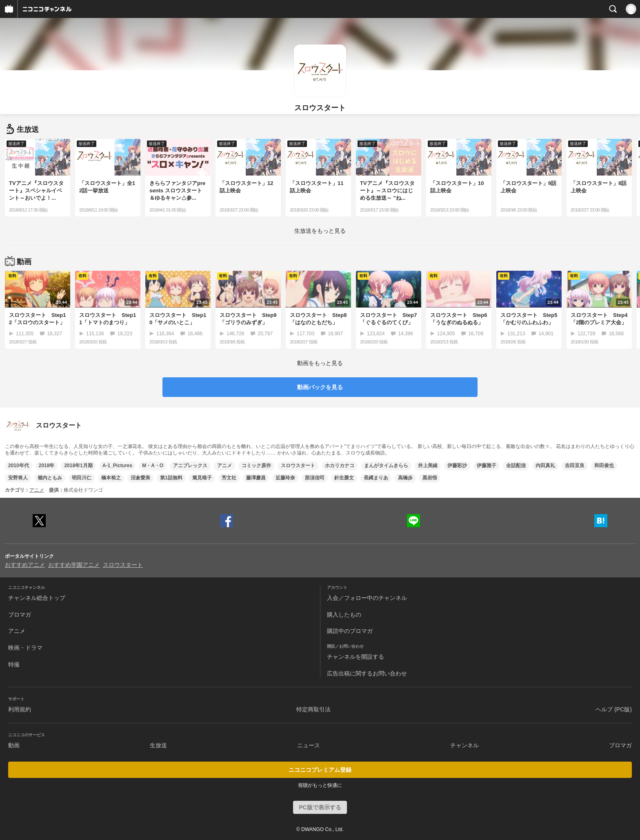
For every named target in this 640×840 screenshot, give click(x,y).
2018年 (47, 466)
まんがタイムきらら (386, 466)
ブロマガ (20, 615)
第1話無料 (171, 478)
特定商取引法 (313, 709)
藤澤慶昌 (256, 478)
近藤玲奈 (285, 478)
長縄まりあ (376, 478)
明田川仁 (82, 478)
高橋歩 (405, 478)
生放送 (158, 745)
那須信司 (315, 478)
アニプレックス (190, 466)
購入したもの (344, 615)
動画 (14, 745)
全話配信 (516, 466)
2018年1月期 (78, 466)
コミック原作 (256, 466)
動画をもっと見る (320, 363)
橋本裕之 (111, 478)
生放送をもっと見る (320, 231)
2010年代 (19, 466)
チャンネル (464, 745)
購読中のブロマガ (350, 631)
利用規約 (20, 709)
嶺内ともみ (50, 478)
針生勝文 (344, 478)
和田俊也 (604, 466)
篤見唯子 (202, 478)
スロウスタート (298, 466)
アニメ (224, 466)
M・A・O (153, 466)
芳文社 (229, 478)
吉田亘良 (575, 466)
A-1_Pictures (117, 466)
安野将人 (18, 478)
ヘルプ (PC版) (614, 709)
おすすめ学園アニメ (74, 565)
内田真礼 (545, 466)
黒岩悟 (430, 478)
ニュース (309, 745)
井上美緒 (428, 466)
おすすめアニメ (25, 565)
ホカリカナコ (340, 466)
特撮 (14, 664)
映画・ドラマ (25, 648)
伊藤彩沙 (457, 466)
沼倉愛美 (140, 478)
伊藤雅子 (487, 466)
